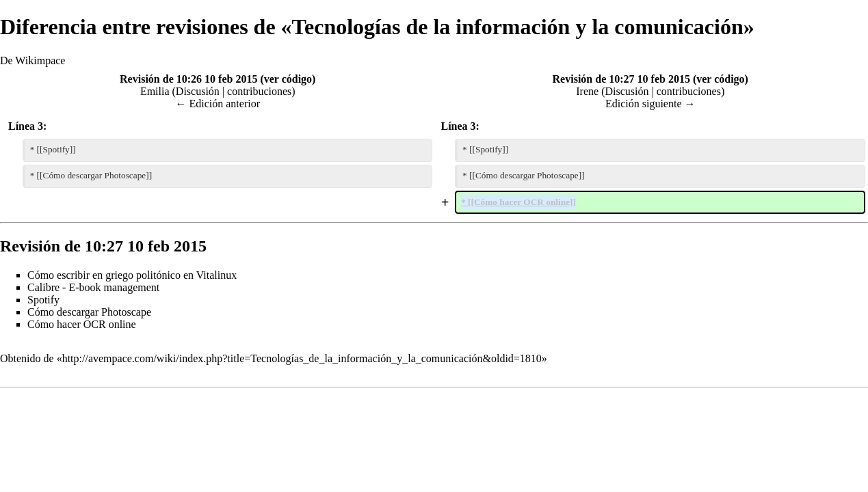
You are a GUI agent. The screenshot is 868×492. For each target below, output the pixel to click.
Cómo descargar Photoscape (89, 312)
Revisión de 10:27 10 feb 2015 (621, 79)
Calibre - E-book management (93, 287)
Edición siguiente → (650, 104)
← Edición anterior (218, 104)
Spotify (43, 300)
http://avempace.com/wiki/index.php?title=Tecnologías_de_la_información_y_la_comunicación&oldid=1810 (302, 358)
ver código (288, 79)
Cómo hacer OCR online (82, 324)
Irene (587, 91)
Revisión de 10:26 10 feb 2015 (188, 79)
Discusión (198, 91)
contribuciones (259, 91)
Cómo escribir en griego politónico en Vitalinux (132, 275)
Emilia (155, 91)
